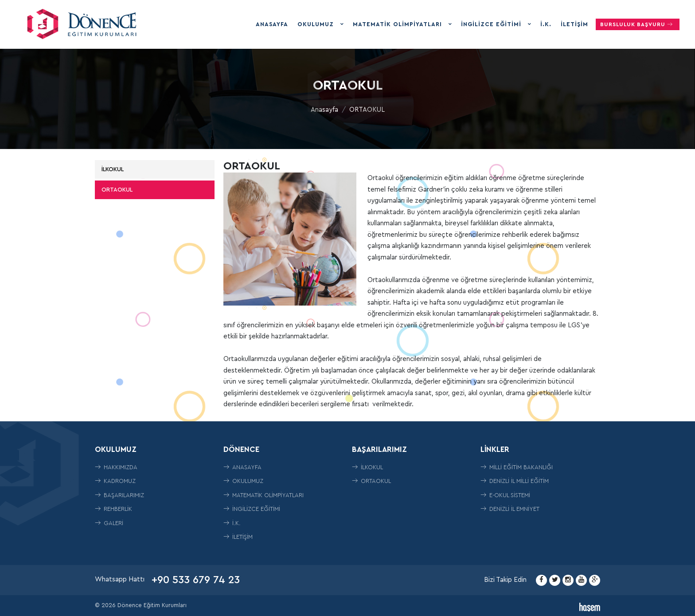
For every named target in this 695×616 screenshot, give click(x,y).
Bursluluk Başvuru (638, 24)
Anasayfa (272, 24)
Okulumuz (317, 24)
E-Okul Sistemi (505, 495)
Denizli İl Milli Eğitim (515, 481)
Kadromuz (115, 481)
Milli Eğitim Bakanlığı (517, 467)
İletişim (574, 24)
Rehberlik (113, 509)
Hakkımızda (116, 467)
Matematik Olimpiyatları (398, 24)
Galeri (109, 523)
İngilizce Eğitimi (492, 24)
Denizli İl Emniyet (510, 509)
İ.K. (546, 24)
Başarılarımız (119, 495)
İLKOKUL (113, 169)
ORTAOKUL (367, 110)
